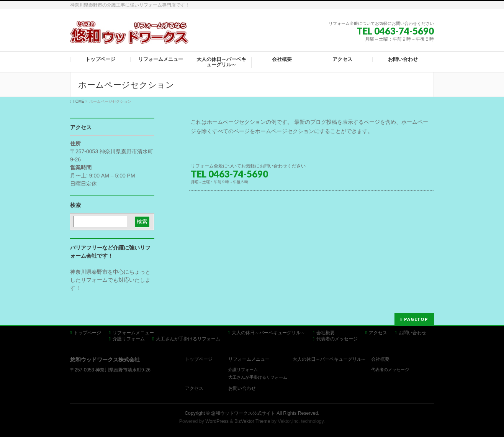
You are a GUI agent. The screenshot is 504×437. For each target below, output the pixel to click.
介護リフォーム (129, 339)
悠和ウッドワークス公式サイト (243, 413)
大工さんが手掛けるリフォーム (188, 339)
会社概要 (326, 333)
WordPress (217, 421)
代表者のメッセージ (337, 339)
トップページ (87, 333)
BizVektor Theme (252, 421)
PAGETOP (416, 319)
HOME (79, 101)
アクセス (378, 333)
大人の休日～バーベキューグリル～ (268, 333)
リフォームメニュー (133, 333)
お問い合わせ (412, 333)
